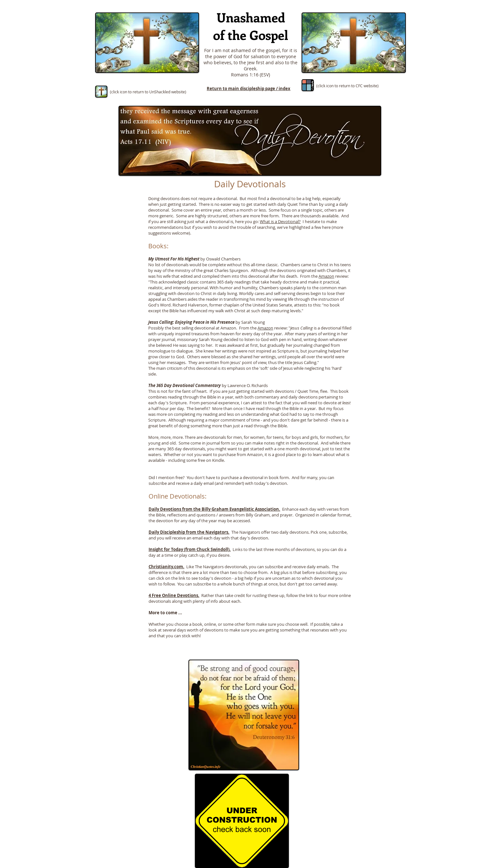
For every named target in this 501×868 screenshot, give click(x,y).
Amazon (326, 276)
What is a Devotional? (280, 221)
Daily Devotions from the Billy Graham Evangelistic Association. (214, 509)
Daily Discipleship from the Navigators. (189, 532)
